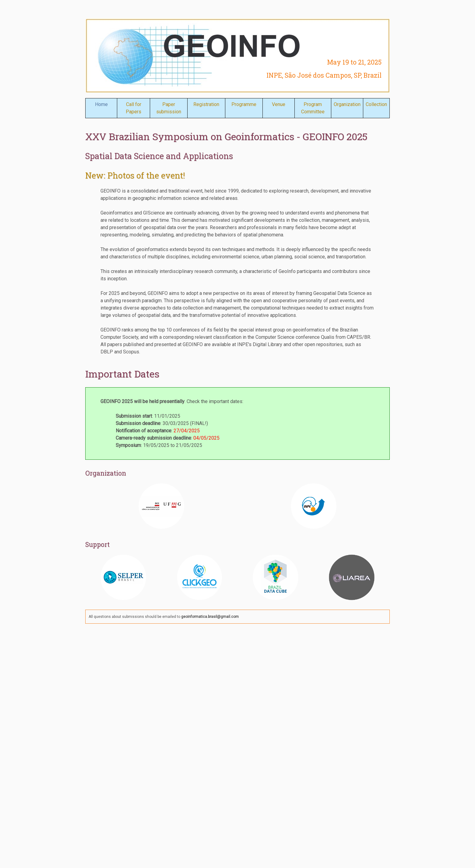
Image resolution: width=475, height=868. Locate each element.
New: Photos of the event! (135, 175)
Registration (206, 104)
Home (101, 104)
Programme (244, 104)
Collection (376, 104)
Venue (279, 104)
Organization (347, 104)
